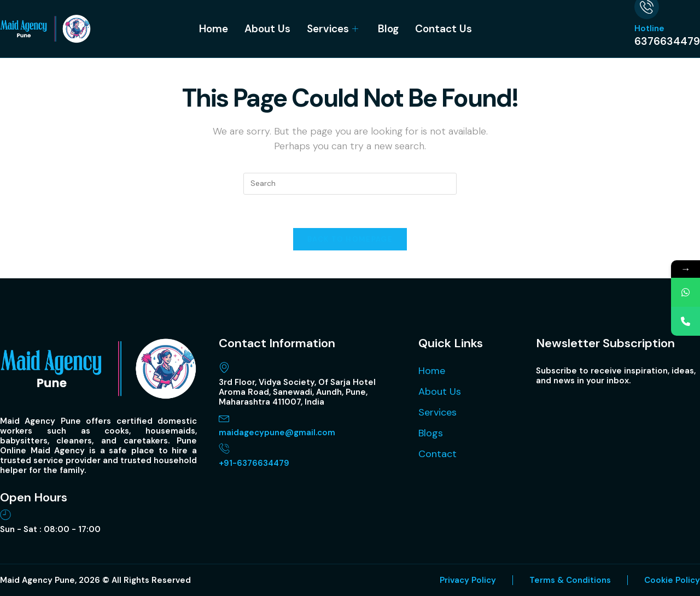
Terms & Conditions (570, 580)
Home (214, 29)
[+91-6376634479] (224, 448)
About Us (267, 29)
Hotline (649, 28)
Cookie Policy (672, 580)
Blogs (431, 433)
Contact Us (444, 29)
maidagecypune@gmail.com (277, 433)
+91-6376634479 (254, 463)
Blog (388, 29)
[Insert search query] (350, 184)
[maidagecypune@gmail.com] (224, 418)
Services (332, 29)
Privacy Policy (468, 580)
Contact (437, 454)
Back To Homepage (350, 239)
